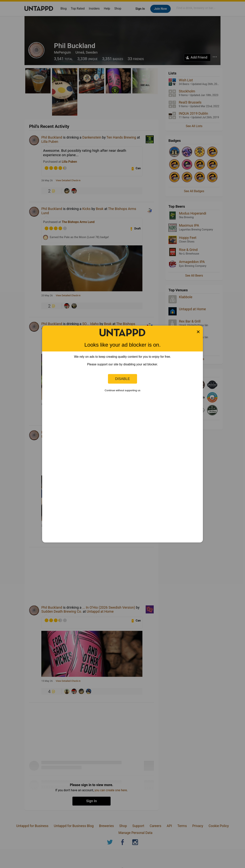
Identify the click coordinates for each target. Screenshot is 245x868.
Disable (122, 379)
